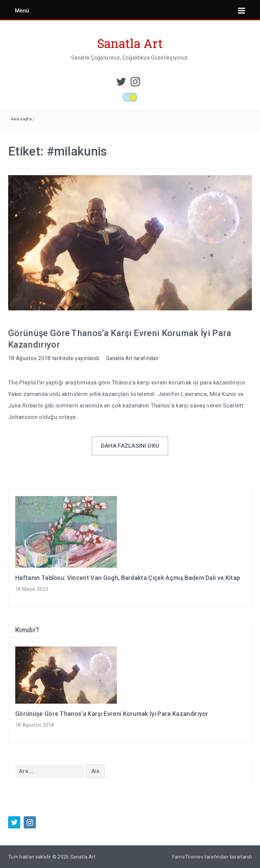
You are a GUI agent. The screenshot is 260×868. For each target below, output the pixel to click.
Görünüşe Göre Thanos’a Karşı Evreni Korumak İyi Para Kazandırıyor (112, 714)
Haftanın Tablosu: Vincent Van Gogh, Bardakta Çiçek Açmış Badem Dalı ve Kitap (128, 578)
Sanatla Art (130, 43)
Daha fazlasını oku (130, 446)
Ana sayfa (21, 119)
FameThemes (188, 857)
